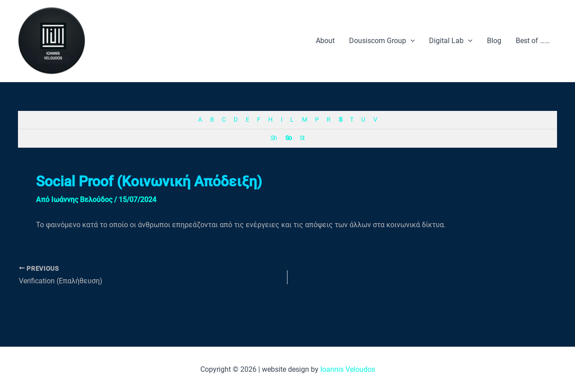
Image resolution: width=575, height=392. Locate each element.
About (325, 41)
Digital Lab (451, 41)
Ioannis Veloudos (348, 369)
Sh (274, 138)
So (288, 138)
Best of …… (533, 41)
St (302, 138)
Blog (494, 41)
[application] (411, 41)
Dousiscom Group (382, 41)
